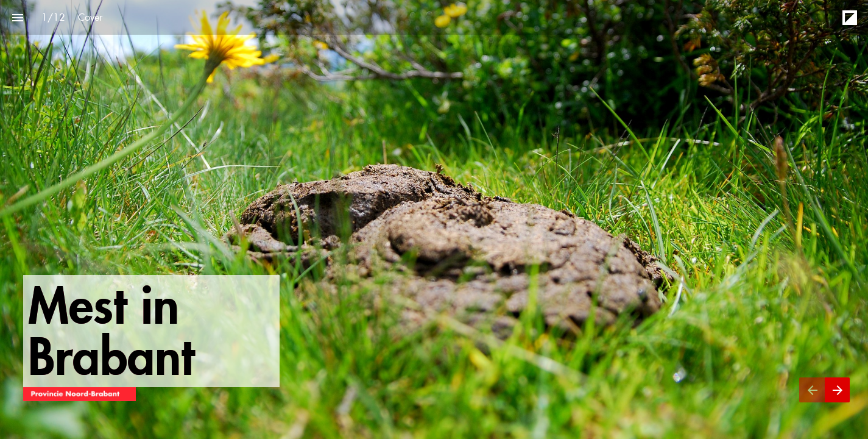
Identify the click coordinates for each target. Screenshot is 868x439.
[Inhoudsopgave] (17, 17)
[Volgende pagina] (837, 390)
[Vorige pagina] (812, 390)
